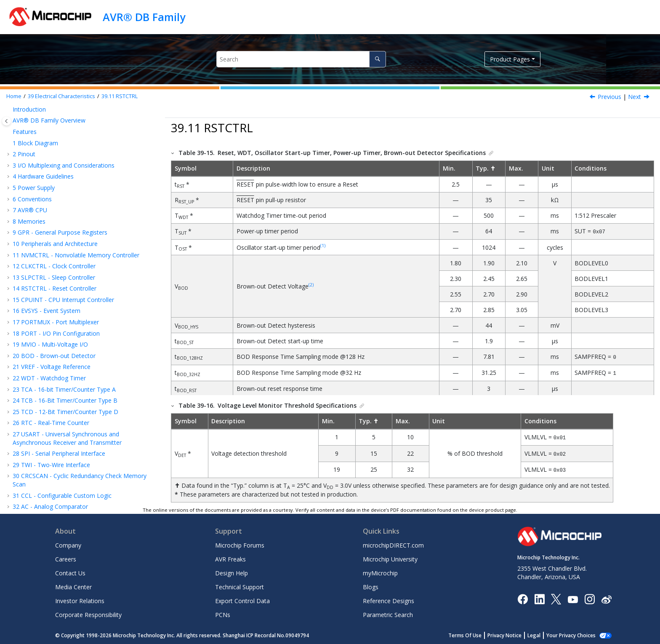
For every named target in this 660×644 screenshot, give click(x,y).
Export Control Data (242, 600)
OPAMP (37, 414)
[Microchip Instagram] (589, 597)
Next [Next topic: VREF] (635, 97)
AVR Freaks (230, 558)
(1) (323, 245)
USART (36, 347)
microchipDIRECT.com (393, 544)
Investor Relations (80, 600)
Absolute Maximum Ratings (63, 213)
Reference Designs (389, 600)
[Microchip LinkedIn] (539, 597)
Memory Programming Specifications (76, 280)
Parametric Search (388, 613)
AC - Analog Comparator (50, 112)
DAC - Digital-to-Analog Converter (63, 134)
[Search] (377, 59)
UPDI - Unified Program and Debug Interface (78, 168)
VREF (34, 325)
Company (68, 544)
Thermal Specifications (56, 291)
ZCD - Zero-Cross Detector (54, 157)
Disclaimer (39, 202)
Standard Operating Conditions (67, 224)
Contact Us (70, 572)
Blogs (371, 586)
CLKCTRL (40, 302)
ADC (33, 392)
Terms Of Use (474, 634)
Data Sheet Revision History (55, 482)
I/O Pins (36, 269)
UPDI (34, 437)
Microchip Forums (240, 544)
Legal (543, 634)
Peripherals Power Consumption (69, 258)
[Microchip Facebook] (523, 597)
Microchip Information (43, 493)
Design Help (232, 572)
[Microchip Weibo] (606, 598)
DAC (33, 403)
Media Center (73, 586)
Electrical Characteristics (61, 96)
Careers (66, 558)
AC (31, 381)
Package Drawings (42, 470)
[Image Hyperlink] (573, 598)
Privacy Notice (514, 634)
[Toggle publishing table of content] (7, 121)
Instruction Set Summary (51, 179)
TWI (32, 370)
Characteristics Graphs (47, 448)
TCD (33, 336)
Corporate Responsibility (88, 613)
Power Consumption (53, 246)
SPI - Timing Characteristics (64, 358)
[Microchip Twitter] (556, 597)
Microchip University (390, 558)
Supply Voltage (45, 235)
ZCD (33, 426)
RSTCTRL (120, 96)
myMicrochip (380, 572)
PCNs (223, 613)
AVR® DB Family (144, 17)
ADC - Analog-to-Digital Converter (63, 123)
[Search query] (301, 59)
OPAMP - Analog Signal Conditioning (67, 146)
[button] (9, 112)
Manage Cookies (576, 634)
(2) (311, 284)
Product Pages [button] (510, 59)
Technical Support (240, 586)
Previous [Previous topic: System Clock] (609, 97)
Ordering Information (46, 459)
